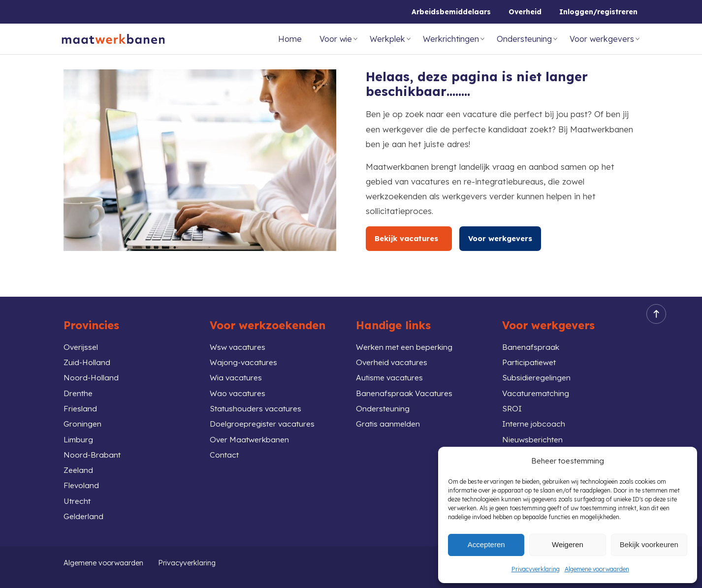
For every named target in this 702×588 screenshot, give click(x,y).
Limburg (79, 433)
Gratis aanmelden (390, 417)
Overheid (525, 12)
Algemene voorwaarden (597, 569)
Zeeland (79, 466)
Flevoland (82, 482)
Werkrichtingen (451, 39)
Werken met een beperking (409, 334)
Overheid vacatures (394, 351)
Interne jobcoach (536, 417)
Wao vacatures (239, 384)
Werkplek (387, 39)
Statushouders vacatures (258, 400)
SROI (512, 400)
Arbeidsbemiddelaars (451, 12)
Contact (225, 449)
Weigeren (568, 544)
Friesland (81, 400)
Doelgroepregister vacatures (266, 417)
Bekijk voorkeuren (649, 544)
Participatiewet (532, 351)
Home (290, 39)
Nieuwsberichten (534, 433)
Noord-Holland (92, 367)
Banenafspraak (531, 334)
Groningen (83, 417)
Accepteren (486, 544)
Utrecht (79, 499)
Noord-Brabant (93, 449)
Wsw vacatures (239, 334)
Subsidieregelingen (538, 367)
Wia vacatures (238, 367)
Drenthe (79, 384)
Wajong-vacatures (245, 351)
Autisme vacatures (392, 367)
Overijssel (82, 334)
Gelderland (84, 515)
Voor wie (336, 39)
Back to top (653, 301)
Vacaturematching (538, 384)
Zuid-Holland (88, 351)
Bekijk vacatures (410, 238)
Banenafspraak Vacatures (406, 384)
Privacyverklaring (536, 569)
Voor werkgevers (602, 39)
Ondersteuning (524, 39)
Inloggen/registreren (598, 12)
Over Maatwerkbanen (252, 433)
